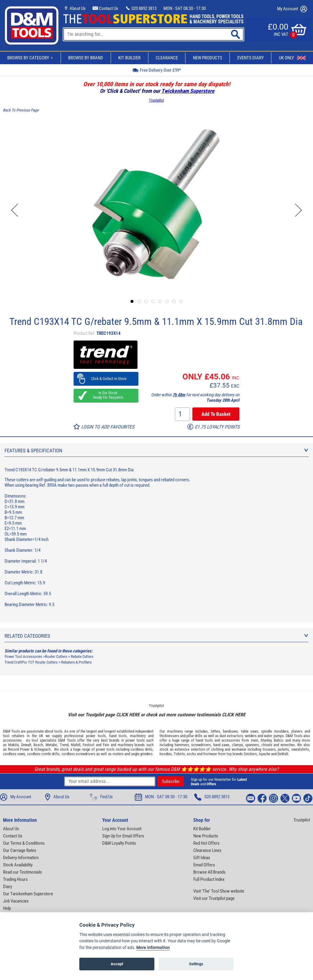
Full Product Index (209, 879)
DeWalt (283, 754)
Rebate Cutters (82, 656)
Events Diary (251, 58)
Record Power (19, 749)
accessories (12, 740)
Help (7, 908)
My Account (292, 9)
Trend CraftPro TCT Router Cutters (31, 662)
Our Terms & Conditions (24, 843)
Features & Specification (156, 451)
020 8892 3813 (141, 8)
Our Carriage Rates (20, 850)
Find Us (101, 797)
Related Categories (156, 636)
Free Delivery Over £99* (156, 70)
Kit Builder (129, 58)
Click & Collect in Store (106, 379)
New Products (208, 58)
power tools (96, 736)
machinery (138, 736)
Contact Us (105, 8)
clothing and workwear (229, 749)
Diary (8, 887)
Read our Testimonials (22, 872)
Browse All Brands (209, 872)
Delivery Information (21, 858)
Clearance (167, 58)
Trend (64, 745)
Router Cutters (56, 656)
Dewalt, (27, 745)
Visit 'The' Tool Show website (219, 891)
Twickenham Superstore (188, 91)
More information (153, 948)
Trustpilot (156, 100)
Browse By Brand (86, 58)
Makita (13, 745)
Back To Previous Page (21, 110)
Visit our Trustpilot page (214, 898)
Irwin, (255, 740)
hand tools (118, 736)
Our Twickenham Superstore (28, 894)
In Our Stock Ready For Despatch (106, 395)
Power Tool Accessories (23, 656)
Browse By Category (31, 58)
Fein (106, 745)
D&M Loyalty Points (119, 843)
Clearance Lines (207, 850)
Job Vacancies (16, 901)
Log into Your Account (122, 829)
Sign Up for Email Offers (123, 836)
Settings (196, 964)
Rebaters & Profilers (76, 662)
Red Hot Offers (206, 843)
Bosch (38, 745)
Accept (117, 964)
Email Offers (204, 865)
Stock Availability (18, 865)
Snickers (250, 754)
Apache (264, 754)
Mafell (76, 745)
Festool (89, 745)
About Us (74, 8)
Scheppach (42, 749)
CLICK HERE (128, 715)
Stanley (266, 740)
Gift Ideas (202, 858)
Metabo (51, 745)
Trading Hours (15, 879)
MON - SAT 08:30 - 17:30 (185, 8)
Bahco (279, 740)
